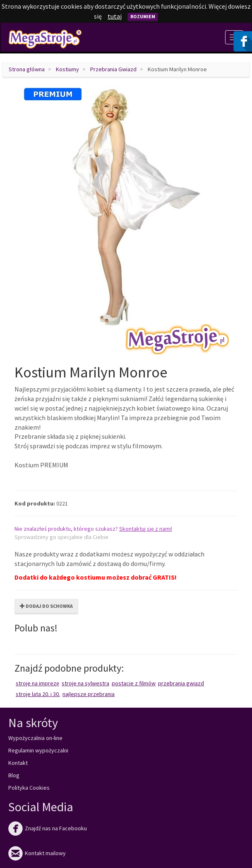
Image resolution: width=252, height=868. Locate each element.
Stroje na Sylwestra (85, 683)
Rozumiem (143, 16)
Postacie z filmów (134, 683)
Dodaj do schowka (46, 606)
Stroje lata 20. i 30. (38, 694)
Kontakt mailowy (37, 853)
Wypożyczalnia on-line (35, 738)
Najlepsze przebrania (89, 694)
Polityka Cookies (29, 788)
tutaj (115, 16)
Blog (14, 775)
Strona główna (27, 69)
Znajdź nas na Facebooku (48, 828)
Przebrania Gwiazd (113, 69)
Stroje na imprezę (37, 683)
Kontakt (18, 763)
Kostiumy (67, 69)
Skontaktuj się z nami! (146, 529)
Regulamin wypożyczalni (38, 750)
